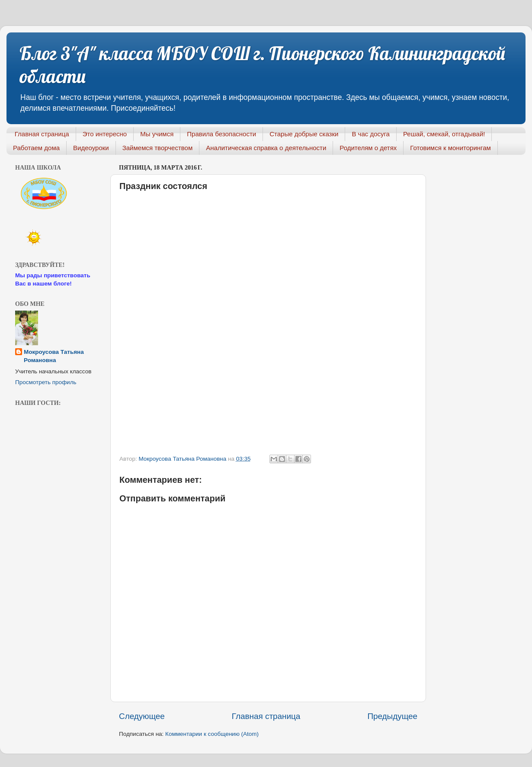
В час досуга (371, 134)
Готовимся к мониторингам (450, 148)
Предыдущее (392, 716)
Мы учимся (157, 134)
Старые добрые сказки (304, 134)
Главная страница (42, 134)
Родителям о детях (368, 148)
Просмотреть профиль (46, 382)
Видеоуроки (91, 148)
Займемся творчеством (158, 148)
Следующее (142, 716)
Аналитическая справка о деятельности (266, 148)
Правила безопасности (221, 134)
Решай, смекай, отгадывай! (444, 134)
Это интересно (105, 134)
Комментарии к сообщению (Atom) (212, 734)
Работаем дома (36, 148)
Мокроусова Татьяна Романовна (183, 459)
